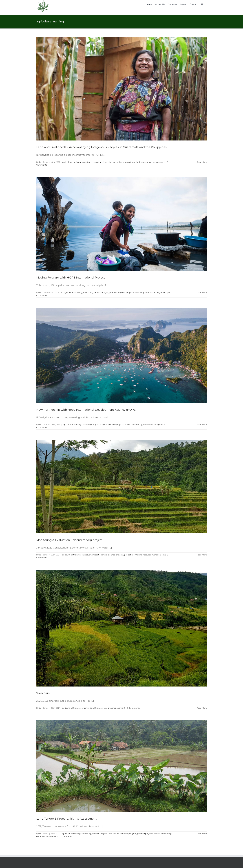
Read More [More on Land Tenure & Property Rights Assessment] (202, 834)
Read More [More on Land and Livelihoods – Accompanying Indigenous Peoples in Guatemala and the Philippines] (202, 162)
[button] (202, 4)
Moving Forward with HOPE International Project (71, 278)
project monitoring (133, 162)
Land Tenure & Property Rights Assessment (66, 819)
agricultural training (72, 162)
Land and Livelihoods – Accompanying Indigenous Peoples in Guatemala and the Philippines (101, 147)
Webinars (43, 693)
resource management (154, 162)
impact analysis (100, 162)
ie (40, 162)
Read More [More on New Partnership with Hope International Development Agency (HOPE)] (202, 424)
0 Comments (133, 708)
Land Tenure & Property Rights (122, 834)
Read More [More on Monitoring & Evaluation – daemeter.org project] (202, 555)
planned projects (116, 162)
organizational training (92, 708)
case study (87, 162)
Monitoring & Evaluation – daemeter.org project (69, 540)
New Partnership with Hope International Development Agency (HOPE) (86, 410)
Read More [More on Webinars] (202, 708)
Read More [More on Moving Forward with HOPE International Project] (202, 293)
